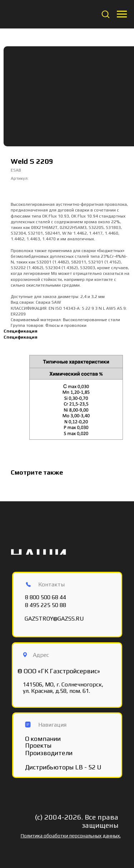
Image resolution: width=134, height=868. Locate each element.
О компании (43, 739)
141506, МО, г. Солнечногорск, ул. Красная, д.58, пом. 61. (63, 688)
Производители (49, 753)
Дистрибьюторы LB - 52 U (63, 767)
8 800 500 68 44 (46, 597)
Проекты (38, 745)
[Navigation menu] (122, 14)
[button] (105, 14)
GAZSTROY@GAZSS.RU (54, 619)
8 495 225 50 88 (46, 605)
